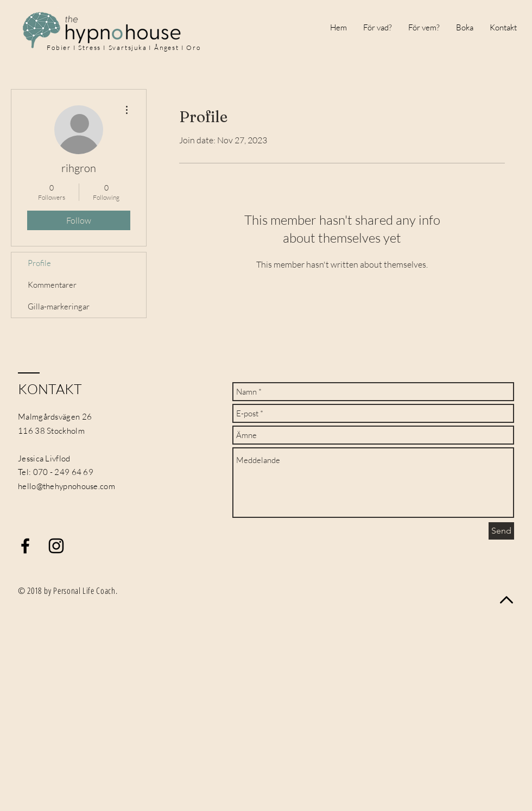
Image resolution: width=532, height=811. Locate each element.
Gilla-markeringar (59, 306)
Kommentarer (52, 285)
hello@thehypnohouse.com (66, 486)
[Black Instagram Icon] (56, 546)
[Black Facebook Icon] (25, 546)
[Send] (501, 531)
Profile (39, 263)
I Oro (191, 47)
